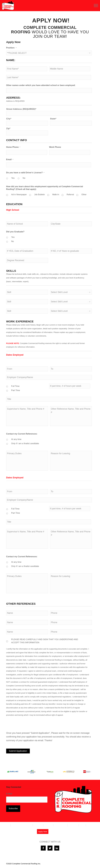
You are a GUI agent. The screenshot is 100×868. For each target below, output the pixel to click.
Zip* (8, 129)
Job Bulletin (40, 195)
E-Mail (10, 794)
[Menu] (95, 6)
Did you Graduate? (15, 232)
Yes (13, 178)
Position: (11, 48)
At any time (16, 439)
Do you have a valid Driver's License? (25, 173)
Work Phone (55, 147)
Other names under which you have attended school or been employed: (41, 85)
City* (9, 119)
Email (10, 159)
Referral (70, 195)
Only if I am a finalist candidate (25, 443)
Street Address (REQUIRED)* (21, 109)
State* (53, 119)
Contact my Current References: (22, 434)
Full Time (15, 386)
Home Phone (13, 147)
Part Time (16, 390)
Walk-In (56, 195)
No (24, 178)
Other (84, 195)
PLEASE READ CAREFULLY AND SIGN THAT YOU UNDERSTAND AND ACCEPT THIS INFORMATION (45, 641)
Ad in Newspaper (19, 195)
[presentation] (25, 724)
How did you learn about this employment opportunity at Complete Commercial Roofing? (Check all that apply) (45, 188)
